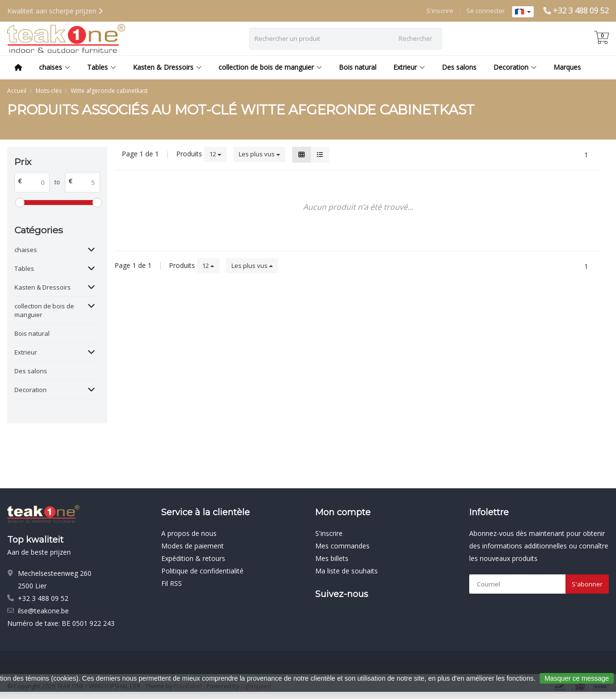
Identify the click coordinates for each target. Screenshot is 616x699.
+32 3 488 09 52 (581, 11)
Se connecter (486, 11)
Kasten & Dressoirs (167, 67)
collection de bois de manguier (270, 67)
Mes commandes (342, 546)
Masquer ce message (577, 678)
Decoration (515, 67)
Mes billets (332, 558)
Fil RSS (172, 583)
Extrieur (409, 67)
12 (215, 154)
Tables (102, 67)
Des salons (459, 67)
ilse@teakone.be (43, 611)
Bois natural (358, 67)
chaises (55, 67)
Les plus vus (259, 154)
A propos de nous (189, 533)
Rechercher (415, 38)
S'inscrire (440, 11)
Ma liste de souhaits (346, 571)
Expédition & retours (193, 558)
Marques (567, 67)
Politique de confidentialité (202, 571)
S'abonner (587, 584)
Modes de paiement (192, 546)
